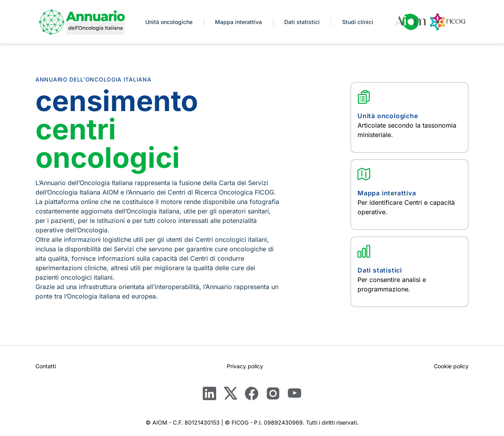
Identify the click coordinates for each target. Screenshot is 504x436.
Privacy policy (245, 366)
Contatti (46, 366)
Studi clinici (358, 22)
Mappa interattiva (238, 22)
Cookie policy (451, 366)
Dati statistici (302, 22)
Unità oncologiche (169, 22)
